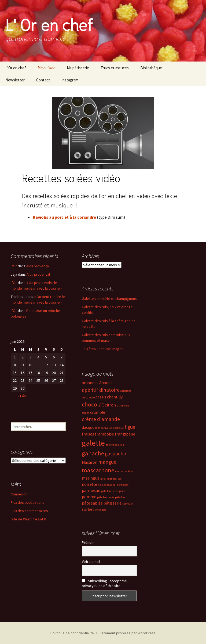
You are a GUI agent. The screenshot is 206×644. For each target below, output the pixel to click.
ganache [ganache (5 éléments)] (93, 453)
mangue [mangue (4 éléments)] (107, 462)
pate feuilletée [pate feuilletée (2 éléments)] (110, 491)
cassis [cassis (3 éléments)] (101, 397)
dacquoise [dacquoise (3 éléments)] (91, 427)
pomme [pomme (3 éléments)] (89, 497)
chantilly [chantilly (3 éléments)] (115, 397)
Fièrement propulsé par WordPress (127, 633)
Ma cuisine (46, 68)
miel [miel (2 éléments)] (103, 479)
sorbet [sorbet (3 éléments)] (88, 509)
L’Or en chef (16, 68)
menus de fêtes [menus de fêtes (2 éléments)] (124, 471)
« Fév (22, 396)
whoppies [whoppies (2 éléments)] (101, 510)
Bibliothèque (151, 68)
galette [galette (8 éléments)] (93, 443)
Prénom (88, 542)
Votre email (91, 562)
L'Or (14, 266)
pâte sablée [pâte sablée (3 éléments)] (92, 503)
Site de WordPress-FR (28, 519)
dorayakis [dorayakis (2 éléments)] (106, 428)
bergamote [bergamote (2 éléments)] (88, 397)
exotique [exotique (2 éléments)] (118, 428)
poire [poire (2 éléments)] (122, 491)
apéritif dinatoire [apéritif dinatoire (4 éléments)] (101, 390)
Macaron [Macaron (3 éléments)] (90, 462)
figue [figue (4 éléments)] (130, 427)
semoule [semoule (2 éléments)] (127, 504)
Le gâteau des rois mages (103, 349)
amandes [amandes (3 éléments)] (90, 383)
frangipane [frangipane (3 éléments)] (125, 434)
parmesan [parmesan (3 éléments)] (91, 490)
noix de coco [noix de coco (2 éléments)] (105, 485)
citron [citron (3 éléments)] (110, 405)
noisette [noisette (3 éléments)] (89, 484)
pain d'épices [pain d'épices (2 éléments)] (121, 485)
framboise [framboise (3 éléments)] (104, 434)
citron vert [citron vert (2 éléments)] (123, 406)
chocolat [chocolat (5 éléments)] (93, 404)
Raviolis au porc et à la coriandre (64, 217)
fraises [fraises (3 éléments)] (88, 434)
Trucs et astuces (115, 68)
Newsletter (15, 80)
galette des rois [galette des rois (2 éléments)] (115, 445)
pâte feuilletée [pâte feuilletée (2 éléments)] (106, 497)
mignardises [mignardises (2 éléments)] (114, 479)
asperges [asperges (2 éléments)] (126, 391)
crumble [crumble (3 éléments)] (98, 412)
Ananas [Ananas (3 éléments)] (106, 383)
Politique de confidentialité (72, 633)
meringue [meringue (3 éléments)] (91, 478)
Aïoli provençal (38, 266)
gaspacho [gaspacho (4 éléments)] (116, 454)
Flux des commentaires (29, 511)
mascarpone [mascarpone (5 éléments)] (98, 470)
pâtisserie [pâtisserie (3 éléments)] (113, 503)
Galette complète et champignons (109, 298)
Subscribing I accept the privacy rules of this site (104, 583)
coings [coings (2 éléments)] (86, 413)
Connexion (19, 494)
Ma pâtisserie (78, 68)
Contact (43, 80)
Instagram (70, 80)
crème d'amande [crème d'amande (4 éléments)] (101, 419)
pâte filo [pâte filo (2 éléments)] (120, 497)
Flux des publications (27, 502)
